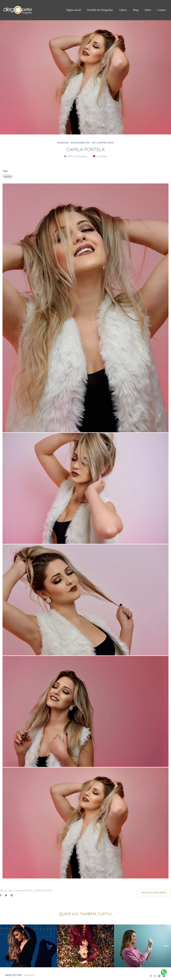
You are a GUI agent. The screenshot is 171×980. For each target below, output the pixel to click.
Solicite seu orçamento (154, 893)
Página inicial (74, 10)
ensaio (8, 176)
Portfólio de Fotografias (100, 10)
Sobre (148, 10)
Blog (136, 10)
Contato (161, 10)
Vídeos (123, 10)
